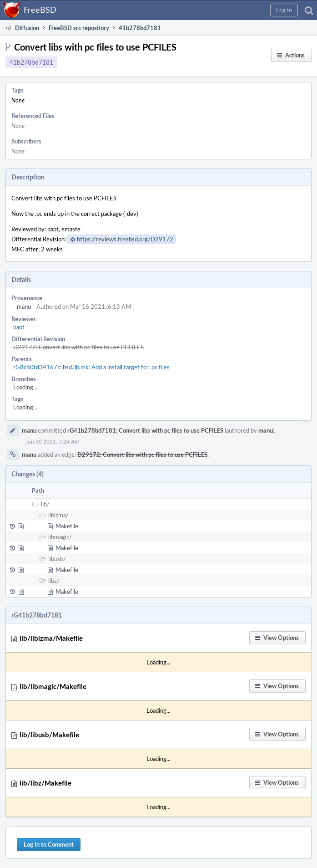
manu (24, 306)
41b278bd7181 (31, 62)
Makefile (67, 526)
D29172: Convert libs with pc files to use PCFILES (78, 347)
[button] (284, 10)
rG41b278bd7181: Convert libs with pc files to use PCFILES (145, 430)
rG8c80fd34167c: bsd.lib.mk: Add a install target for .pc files (91, 367)
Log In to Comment (49, 844)
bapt (19, 327)
